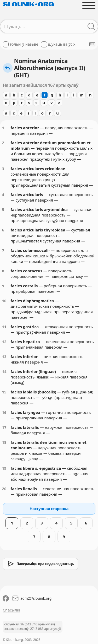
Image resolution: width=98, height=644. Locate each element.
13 (4, 356)
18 (4, 442)
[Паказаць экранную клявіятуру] (92, 44)
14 (4, 371)
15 (4, 392)
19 (4, 468)
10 (4, 301)
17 (4, 427)
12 (4, 342)
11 (4, 327)
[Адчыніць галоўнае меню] (89, 5)
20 (4, 489)
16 (4, 412)
